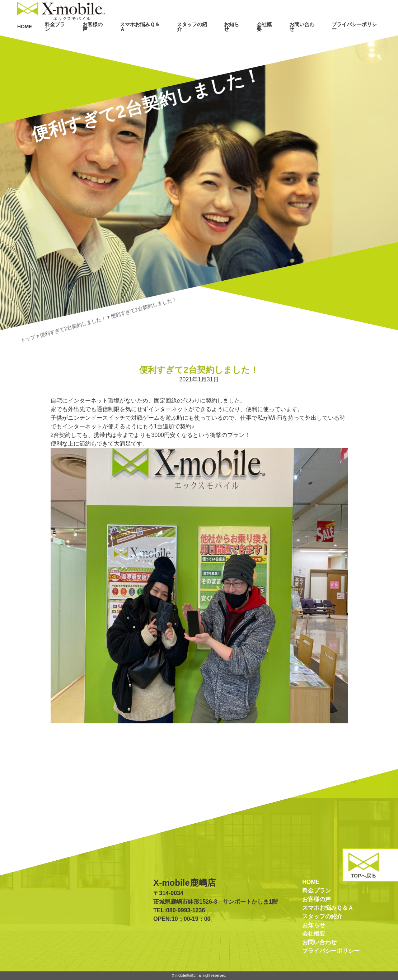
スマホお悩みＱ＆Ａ (163, 39)
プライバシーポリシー (359, 39)
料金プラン (86, 39)
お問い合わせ (312, 39)
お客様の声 (121, 39)
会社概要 (277, 39)
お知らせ (247, 39)
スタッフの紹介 (211, 39)
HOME (56, 39)
